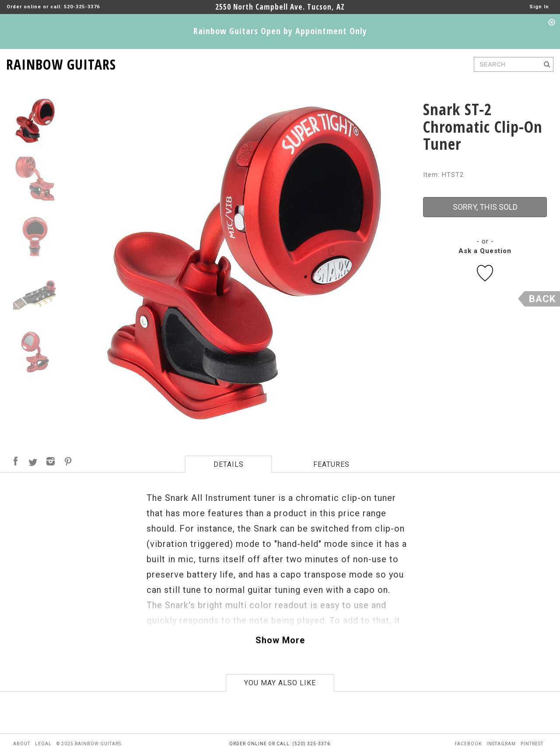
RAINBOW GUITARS (61, 63)
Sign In (539, 7)
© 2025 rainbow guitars (89, 744)
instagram (501, 744)
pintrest (532, 744)
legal (43, 744)
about (22, 744)
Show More (280, 640)
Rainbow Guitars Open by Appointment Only (280, 31)
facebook (468, 744)
